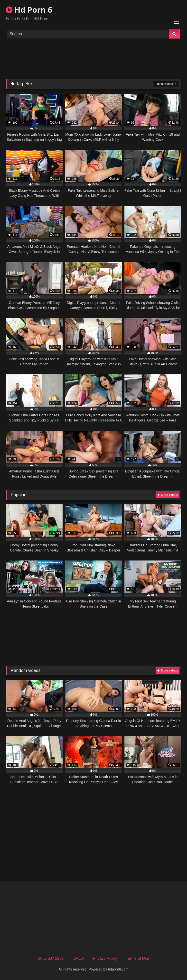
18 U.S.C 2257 (51, 958)
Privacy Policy (105, 958)
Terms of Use (137, 958)
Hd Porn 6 (29, 10)
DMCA (78, 958)
